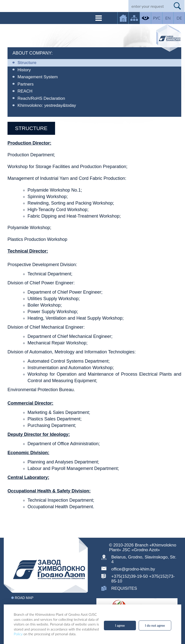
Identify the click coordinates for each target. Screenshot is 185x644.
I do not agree (155, 625)
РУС (157, 18)
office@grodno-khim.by (133, 569)
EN (168, 18)
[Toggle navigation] (99, 18)
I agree (120, 625)
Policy (18, 634)
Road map (24, 598)
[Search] (149, 6)
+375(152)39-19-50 (130, 576)
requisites (124, 588)
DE (179, 18)
